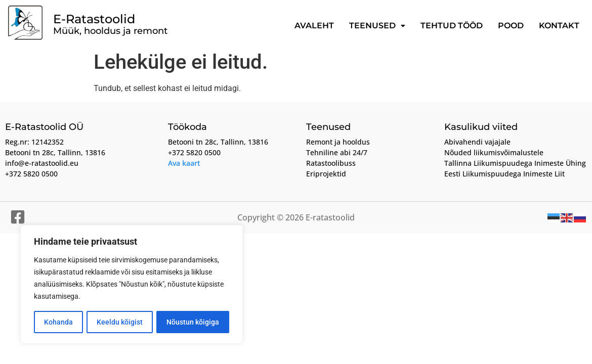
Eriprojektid (326, 174)
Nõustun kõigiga (193, 322)
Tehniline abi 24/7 (337, 152)
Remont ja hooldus (338, 142)
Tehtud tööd (452, 26)
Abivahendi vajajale (477, 142)
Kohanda (58, 322)
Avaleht (314, 26)
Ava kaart (184, 163)
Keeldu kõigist (120, 322)
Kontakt (559, 26)
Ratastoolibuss (331, 163)
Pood (511, 26)
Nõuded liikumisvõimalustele (494, 152)
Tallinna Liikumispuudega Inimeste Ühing (515, 163)
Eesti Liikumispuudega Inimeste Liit (504, 174)
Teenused (377, 26)
